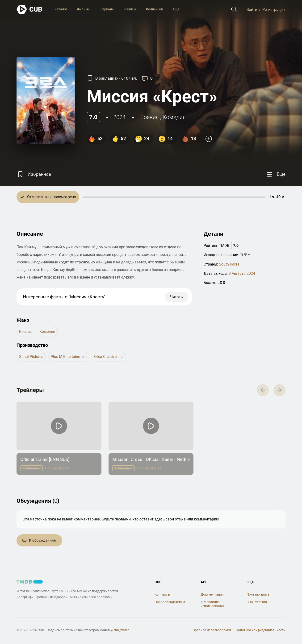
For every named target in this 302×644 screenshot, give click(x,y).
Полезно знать (258, 594)
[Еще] (276, 174)
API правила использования (213, 604)
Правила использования (212, 630)
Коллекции (155, 9)
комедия (174, 117)
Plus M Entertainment (69, 357)
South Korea (229, 264)
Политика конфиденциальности (261, 630)
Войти (252, 9)
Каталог (61, 9)
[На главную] (29, 9)
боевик (149, 117)
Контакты (162, 594)
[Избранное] (34, 174)
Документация (212, 594)
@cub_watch (120, 630)
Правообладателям (170, 602)
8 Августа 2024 (242, 273)
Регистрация (274, 9)
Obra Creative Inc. (109, 357)
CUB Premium (257, 602)
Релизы (130, 9)
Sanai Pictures (31, 357)
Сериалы (107, 9)
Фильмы (84, 9)
